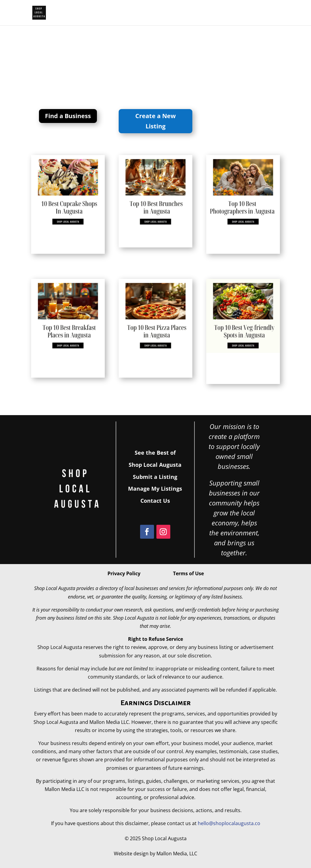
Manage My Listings (155, 489)
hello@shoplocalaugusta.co (229, 823)
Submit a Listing (155, 477)
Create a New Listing (155, 121)
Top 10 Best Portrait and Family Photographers (239, 244)
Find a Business (68, 116)
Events (271, 14)
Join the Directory (229, 14)
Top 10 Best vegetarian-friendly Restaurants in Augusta (239, 371)
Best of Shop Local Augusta (153, 14)
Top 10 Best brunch (144, 241)
